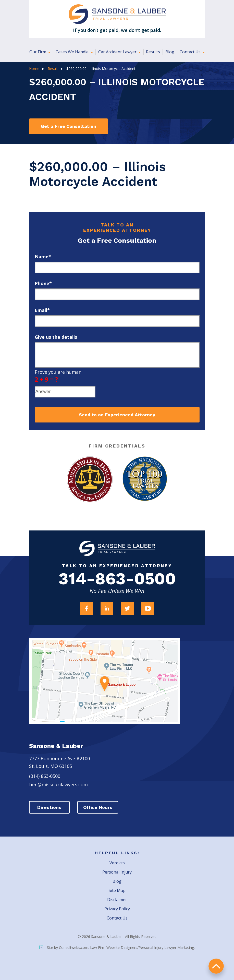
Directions (50, 807)
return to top (216, 966)
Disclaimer (117, 900)
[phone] (117, 294)
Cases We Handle (73, 52)
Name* (43, 257)
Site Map (117, 890)
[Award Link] (90, 479)
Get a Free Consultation (69, 126)
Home (34, 69)
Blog (170, 52)
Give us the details (56, 337)
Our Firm (38, 52)
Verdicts (117, 863)
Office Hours (98, 807)
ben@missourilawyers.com (58, 784)
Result (53, 69)
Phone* (43, 283)
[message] (117, 355)
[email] (117, 321)
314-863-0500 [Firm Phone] (117, 579)
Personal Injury (117, 872)
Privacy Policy (117, 909)
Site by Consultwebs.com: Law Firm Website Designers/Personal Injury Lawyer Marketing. (117, 947)
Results (153, 52)
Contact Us (191, 52)
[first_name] (117, 267)
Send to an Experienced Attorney (117, 415)
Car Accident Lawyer (118, 52)
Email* (42, 310)
